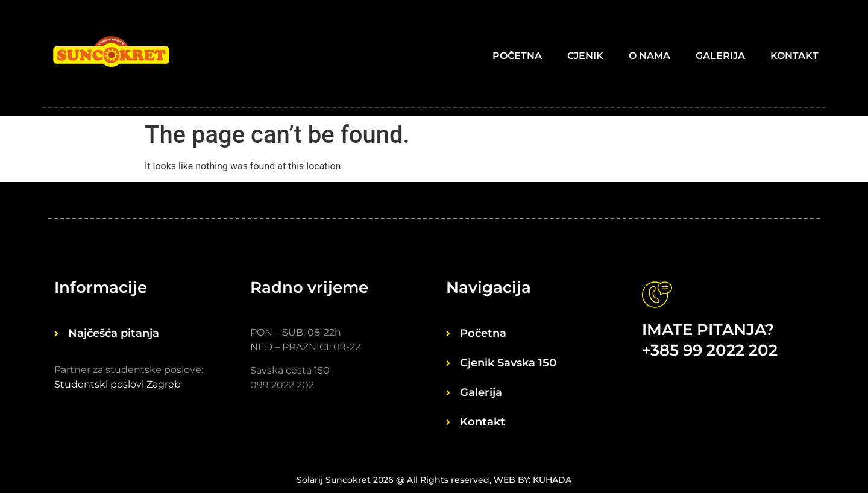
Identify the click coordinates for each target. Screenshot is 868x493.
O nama (649, 56)
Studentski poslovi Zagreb (118, 384)
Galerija (720, 56)
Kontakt (794, 56)
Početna (517, 56)
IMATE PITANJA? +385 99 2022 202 (710, 340)
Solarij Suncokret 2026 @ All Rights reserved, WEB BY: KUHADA (434, 480)
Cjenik (585, 56)
